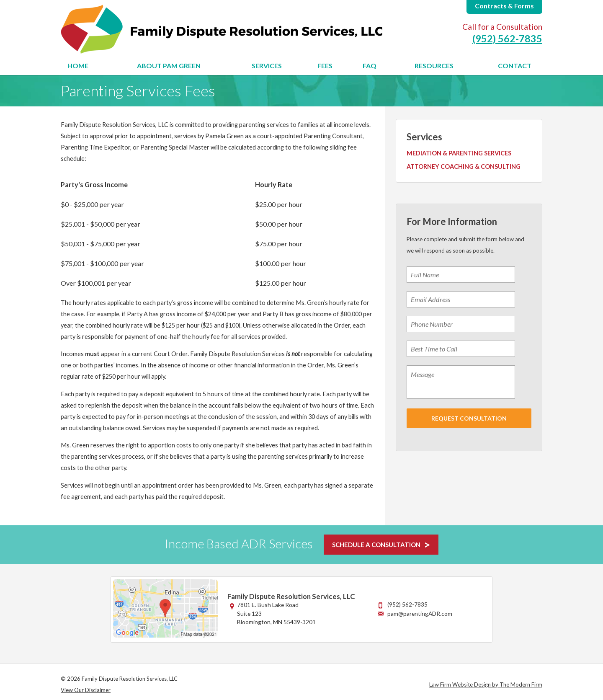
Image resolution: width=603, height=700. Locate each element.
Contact (515, 66)
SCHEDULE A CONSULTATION (376, 545)
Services (267, 66)
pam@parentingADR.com (420, 613)
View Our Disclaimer (86, 690)
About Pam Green (169, 66)
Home (78, 66)
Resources (434, 66)
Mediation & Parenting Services (459, 153)
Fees (325, 66)
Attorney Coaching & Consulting (464, 167)
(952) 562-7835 (507, 39)
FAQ (370, 66)
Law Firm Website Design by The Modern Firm (486, 685)
